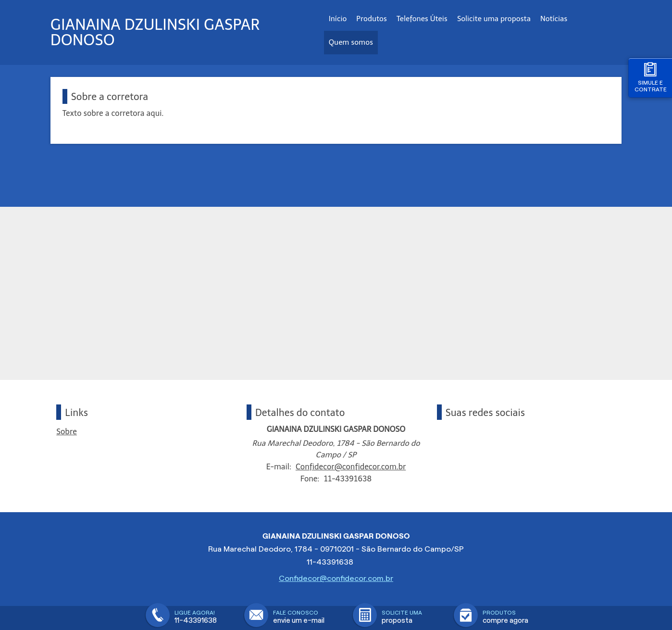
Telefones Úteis (422, 19)
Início (338, 19)
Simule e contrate (650, 77)
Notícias (554, 19)
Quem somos (351, 42)
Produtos (372, 19)
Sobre (67, 432)
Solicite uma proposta (494, 19)
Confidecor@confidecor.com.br (351, 467)
